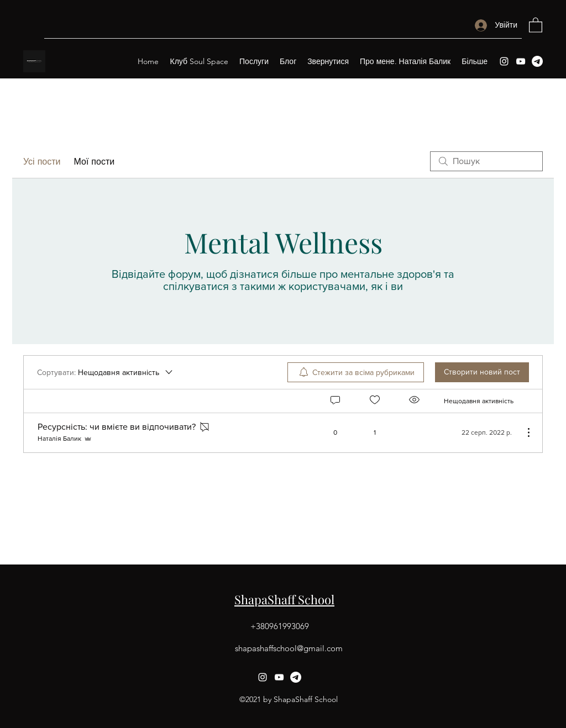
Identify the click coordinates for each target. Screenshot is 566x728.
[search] (486, 161)
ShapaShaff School (284, 599)
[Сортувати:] (106, 372)
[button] (536, 25)
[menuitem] (356, 372)
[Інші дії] (523, 432)
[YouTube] (521, 61)
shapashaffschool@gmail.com (289, 648)
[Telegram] (537, 61)
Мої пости (94, 161)
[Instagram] (504, 61)
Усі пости (42, 161)
